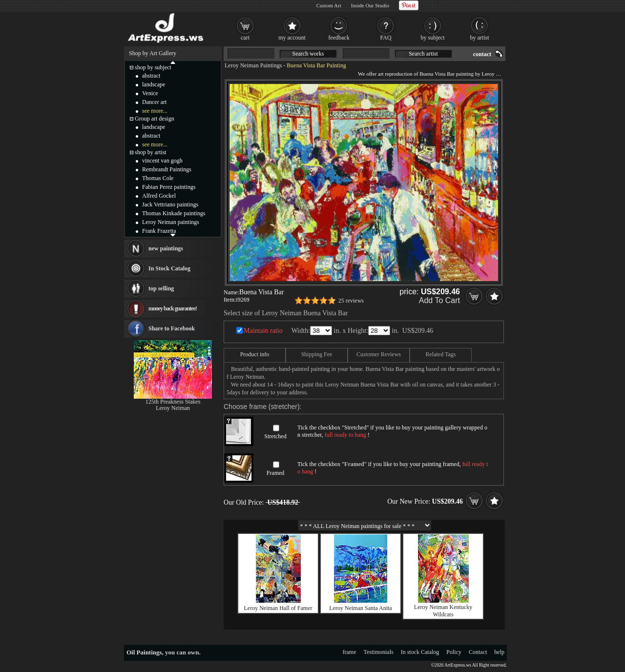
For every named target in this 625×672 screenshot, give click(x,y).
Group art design (155, 119)
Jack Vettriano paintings (170, 204)
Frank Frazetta (159, 231)
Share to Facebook (172, 328)
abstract (151, 76)
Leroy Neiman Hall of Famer (278, 608)
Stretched (275, 436)
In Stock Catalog (169, 268)
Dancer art (154, 102)
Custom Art (329, 5)
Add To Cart (439, 300)
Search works (308, 54)
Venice (150, 93)
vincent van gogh (162, 161)
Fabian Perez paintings (169, 187)
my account (292, 38)
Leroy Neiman (173, 408)
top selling (161, 288)
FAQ (385, 38)
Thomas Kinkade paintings (174, 213)
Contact (478, 652)
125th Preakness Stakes (173, 402)
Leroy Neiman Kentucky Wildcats (443, 611)
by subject (433, 38)
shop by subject (153, 67)
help (499, 652)
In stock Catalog (420, 652)
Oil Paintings (144, 652)
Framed (276, 473)
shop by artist (151, 152)
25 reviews (351, 301)
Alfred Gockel (159, 196)
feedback (339, 38)
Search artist (423, 54)
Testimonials (379, 652)
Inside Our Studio (370, 5)
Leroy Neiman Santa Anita (360, 608)
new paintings (166, 248)
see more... (155, 111)
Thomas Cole (158, 178)
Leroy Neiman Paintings (253, 65)
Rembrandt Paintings (167, 169)
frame (350, 652)
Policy (454, 652)
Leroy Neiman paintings (171, 222)
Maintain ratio (263, 331)
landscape (154, 84)
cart (245, 38)
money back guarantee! (173, 308)
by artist (480, 38)
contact (482, 54)
